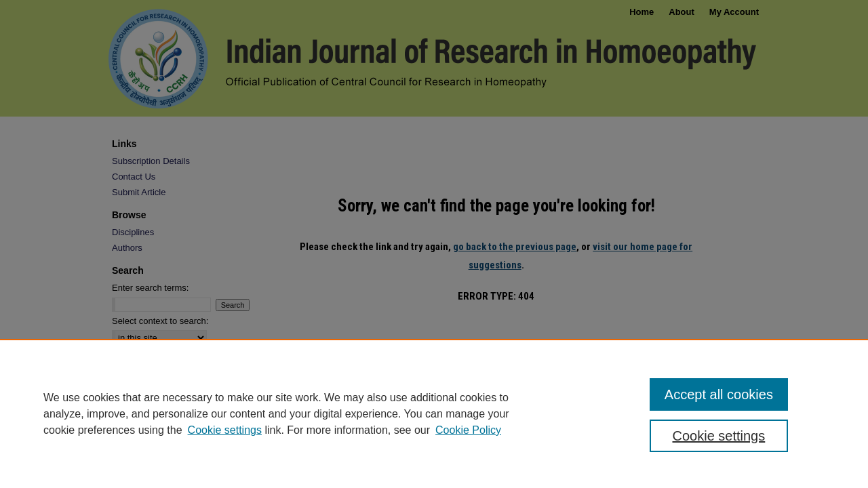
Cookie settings (225, 430)
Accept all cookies (719, 394)
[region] (434, 413)
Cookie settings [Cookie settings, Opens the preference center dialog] (719, 436)
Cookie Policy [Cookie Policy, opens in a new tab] (468, 430)
